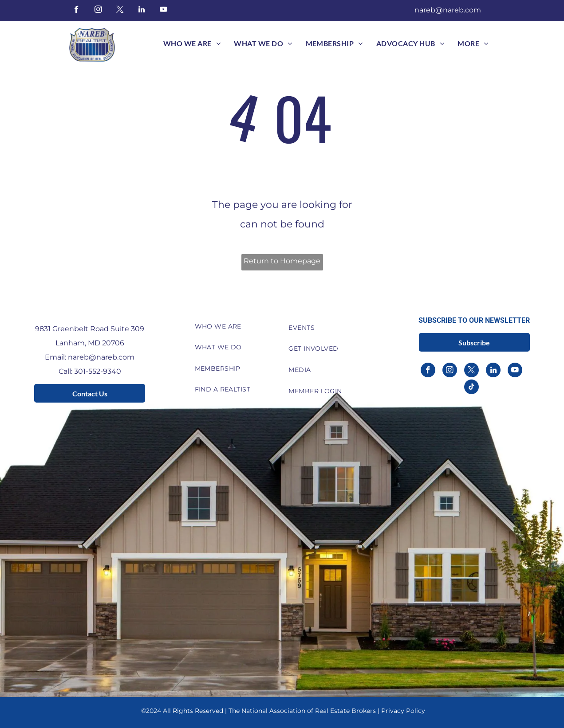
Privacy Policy (403, 711)
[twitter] (120, 11)
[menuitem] (192, 43)
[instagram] (98, 11)
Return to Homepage (282, 261)
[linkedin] (142, 11)
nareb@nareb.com (448, 10)
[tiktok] (471, 388)
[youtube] (164, 11)
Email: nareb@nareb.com (90, 357)
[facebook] (77, 11)
